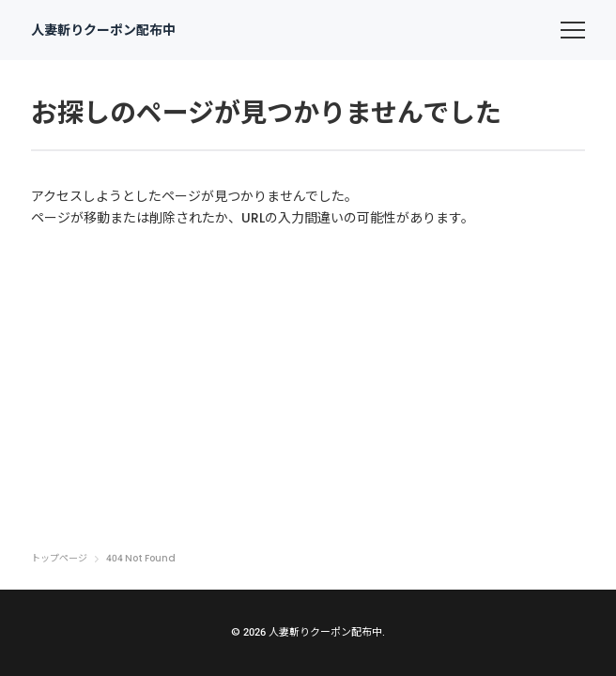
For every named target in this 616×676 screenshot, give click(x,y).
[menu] (573, 30)
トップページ (59, 559)
